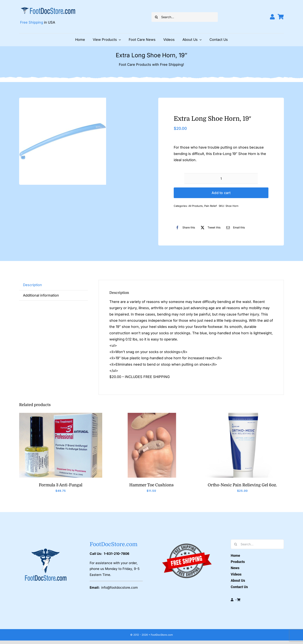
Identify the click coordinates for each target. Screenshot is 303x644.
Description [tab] (32, 285)
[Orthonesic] (242, 414)
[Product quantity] (221, 178)
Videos (236, 574)
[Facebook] (184, 227)
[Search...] (185, 17)
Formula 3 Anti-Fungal (61, 485)
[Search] (156, 17)
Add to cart (221, 193)
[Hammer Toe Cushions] (151, 414)
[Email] (235, 227)
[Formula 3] (61, 414)
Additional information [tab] (41, 295)
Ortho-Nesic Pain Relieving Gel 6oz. (242, 485)
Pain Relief (211, 206)
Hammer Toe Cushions (151, 485)
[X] (210, 227)
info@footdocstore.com (120, 588)
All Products (196, 206)
